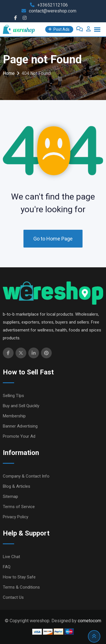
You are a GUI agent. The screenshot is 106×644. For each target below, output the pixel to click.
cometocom (89, 621)
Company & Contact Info (26, 476)
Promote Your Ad (19, 436)
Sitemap (10, 496)
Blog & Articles (17, 486)
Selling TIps (13, 396)
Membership (14, 416)
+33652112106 (53, 5)
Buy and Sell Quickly (21, 406)
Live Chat (11, 557)
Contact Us (13, 597)
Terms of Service (19, 507)
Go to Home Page (53, 239)
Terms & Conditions (21, 587)
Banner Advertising (20, 426)
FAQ (7, 567)
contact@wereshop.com (53, 11)
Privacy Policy (16, 517)
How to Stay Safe (19, 577)
